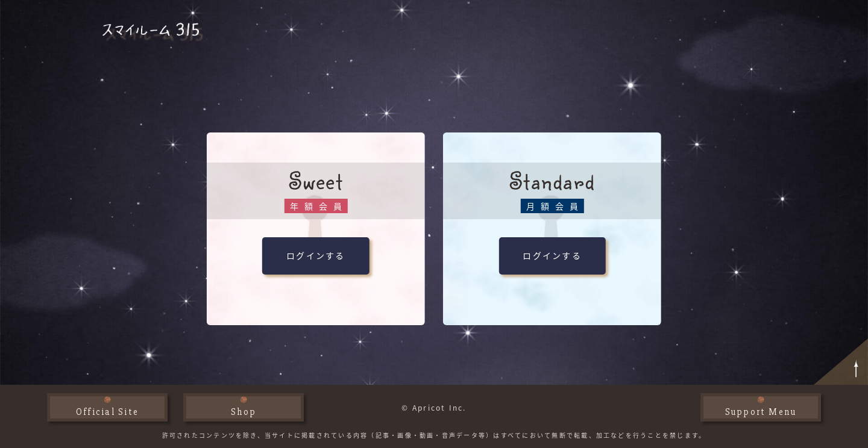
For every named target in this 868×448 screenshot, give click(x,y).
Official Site (107, 412)
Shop (244, 412)
